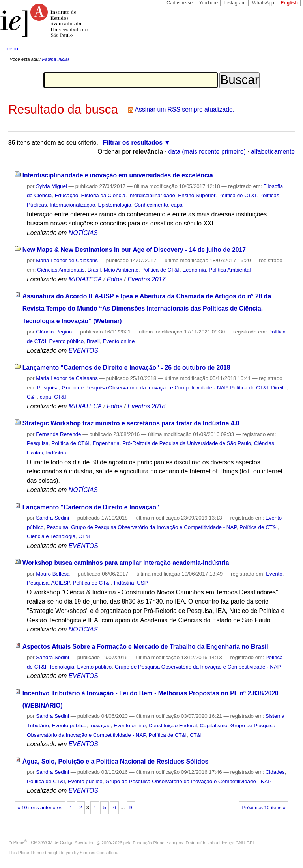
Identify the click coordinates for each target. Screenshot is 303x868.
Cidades (275, 772)
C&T (32, 397)
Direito (279, 388)
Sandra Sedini (52, 518)
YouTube (209, 3)
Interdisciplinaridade (152, 195)
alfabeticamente (273, 152)
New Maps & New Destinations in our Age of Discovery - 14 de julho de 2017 (134, 250)
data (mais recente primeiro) (207, 152)
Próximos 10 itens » (264, 808)
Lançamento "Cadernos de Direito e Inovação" (91, 507)
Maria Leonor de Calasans (67, 260)
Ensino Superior (196, 195)
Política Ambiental (230, 270)
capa (177, 205)
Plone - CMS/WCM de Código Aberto (50, 842)
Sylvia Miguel (51, 186)
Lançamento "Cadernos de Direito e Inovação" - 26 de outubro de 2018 (126, 368)
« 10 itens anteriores (40, 808)
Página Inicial (55, 59)
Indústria (56, 453)
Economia (194, 270)
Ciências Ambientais (61, 270)
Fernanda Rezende (58, 434)
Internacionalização (72, 205)
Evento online (119, 341)
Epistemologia (115, 205)
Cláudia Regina (54, 332)
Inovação (100, 726)
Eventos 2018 (146, 406)
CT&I (60, 397)
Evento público (67, 341)
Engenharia (106, 443)
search (282, 49)
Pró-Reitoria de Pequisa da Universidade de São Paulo (187, 443)
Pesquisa (48, 388)
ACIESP (61, 583)
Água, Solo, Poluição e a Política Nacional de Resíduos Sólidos (116, 761)
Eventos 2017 (146, 279)
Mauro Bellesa (53, 574)
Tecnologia (62, 667)
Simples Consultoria (99, 853)
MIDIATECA (85, 279)
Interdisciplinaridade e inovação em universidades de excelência (118, 175)
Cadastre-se (180, 3)
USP (142, 583)
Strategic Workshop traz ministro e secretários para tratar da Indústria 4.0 (131, 423)
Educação (66, 195)
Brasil (94, 270)
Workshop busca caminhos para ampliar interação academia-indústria (126, 563)
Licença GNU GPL (237, 842)
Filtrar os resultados (133, 142)
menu (12, 49)
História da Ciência (103, 195)
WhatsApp (263, 3)
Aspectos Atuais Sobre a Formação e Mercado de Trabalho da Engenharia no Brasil (145, 647)
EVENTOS (83, 351)
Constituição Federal (173, 726)
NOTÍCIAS (83, 233)
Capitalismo (214, 726)
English (289, 3)
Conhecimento (151, 205)
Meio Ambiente (121, 270)
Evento (274, 574)
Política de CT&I (237, 195)
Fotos (115, 279)
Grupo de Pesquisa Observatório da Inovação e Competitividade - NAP (144, 388)
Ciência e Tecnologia (51, 536)
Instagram (235, 3)
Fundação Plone (149, 842)
